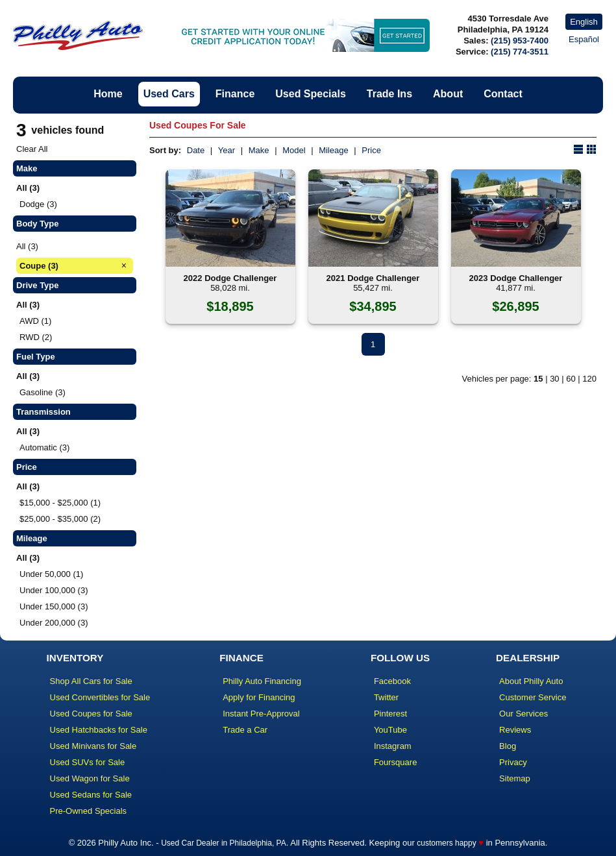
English (584, 22)
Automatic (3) (44, 447)
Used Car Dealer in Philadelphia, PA (224, 843)
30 (554, 379)
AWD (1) (35, 321)
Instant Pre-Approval (261, 714)
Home (108, 94)
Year (227, 150)
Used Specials (311, 94)
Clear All (32, 149)
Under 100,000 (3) (54, 590)
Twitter (386, 697)
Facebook (392, 681)
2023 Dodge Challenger (516, 278)
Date (196, 150)
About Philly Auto (531, 681)
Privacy (513, 762)
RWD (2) (36, 337)
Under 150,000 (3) (54, 606)
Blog (508, 746)
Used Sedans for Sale (91, 795)
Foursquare (395, 762)
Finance (235, 94)
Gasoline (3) (43, 392)
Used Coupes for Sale (91, 714)
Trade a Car (245, 730)
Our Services (524, 714)
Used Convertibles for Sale (100, 697)
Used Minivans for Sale (93, 746)
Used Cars (169, 94)
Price (371, 150)
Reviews (515, 730)
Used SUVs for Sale (88, 762)
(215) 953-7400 (520, 41)
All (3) (27, 246)
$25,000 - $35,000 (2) (60, 519)
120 (589, 379)
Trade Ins (389, 94)
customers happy (446, 843)
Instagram (393, 746)
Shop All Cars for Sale (91, 681)
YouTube (390, 730)
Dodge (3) (38, 204)
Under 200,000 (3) (54, 623)
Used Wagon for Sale (90, 778)
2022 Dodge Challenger (230, 278)
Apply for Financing (259, 697)
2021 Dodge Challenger (373, 278)
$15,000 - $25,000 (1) (60, 503)
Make (259, 150)
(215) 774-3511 (520, 52)
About (448, 94)
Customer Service (533, 697)
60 (571, 379)
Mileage (334, 150)
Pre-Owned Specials (89, 811)
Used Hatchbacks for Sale (99, 730)
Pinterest (390, 714)
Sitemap (515, 778)
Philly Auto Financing (262, 681)
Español (584, 39)
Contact (503, 94)
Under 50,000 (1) (51, 574)
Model (294, 150)
